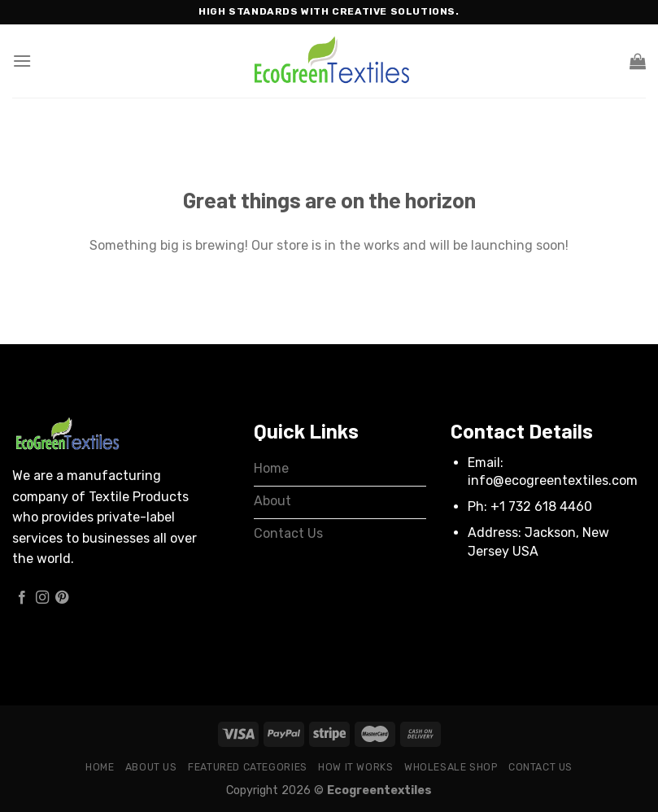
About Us (151, 767)
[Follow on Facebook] (22, 598)
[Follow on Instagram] (42, 598)
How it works (355, 767)
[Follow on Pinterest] (62, 598)
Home (100, 767)
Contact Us (540, 767)
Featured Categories (248, 767)
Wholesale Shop (451, 767)
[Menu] (22, 61)
